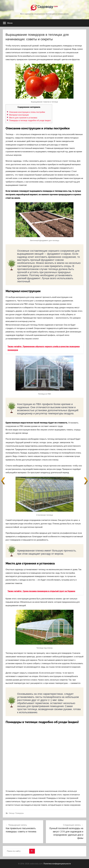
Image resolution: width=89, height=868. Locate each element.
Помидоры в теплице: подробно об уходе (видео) (30, 120)
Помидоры (19, 813)
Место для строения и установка (23, 118)
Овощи (12, 813)
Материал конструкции (19, 115)
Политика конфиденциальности (57, 864)
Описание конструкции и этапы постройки (27, 112)
